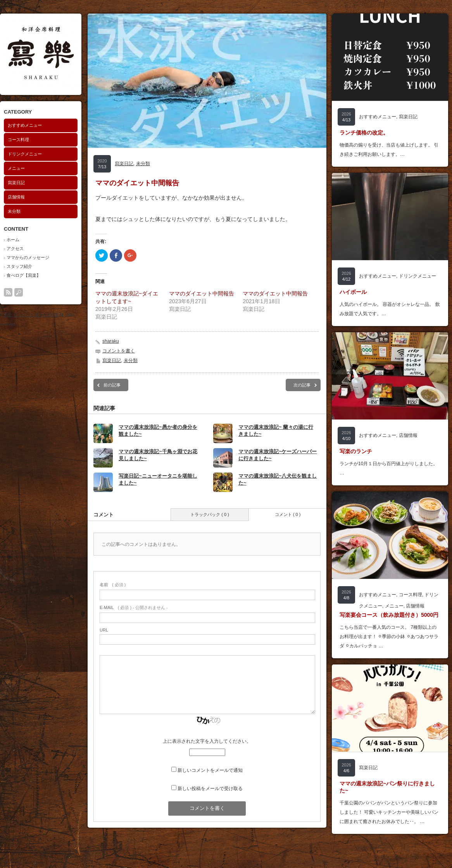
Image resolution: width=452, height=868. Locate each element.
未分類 (14, 211)
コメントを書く (119, 351)
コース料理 (18, 140)
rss (8, 292)
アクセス (15, 248)
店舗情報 (16, 197)
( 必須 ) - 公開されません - (134, 607)
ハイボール (353, 292)
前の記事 (112, 385)
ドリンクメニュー (25, 154)
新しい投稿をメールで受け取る (210, 789)
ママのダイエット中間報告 (202, 293)
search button (19, 292)
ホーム (13, 240)
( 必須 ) (113, 585)
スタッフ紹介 (19, 266)
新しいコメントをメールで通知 (210, 770)
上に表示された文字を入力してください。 (207, 741)
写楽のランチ (356, 451)
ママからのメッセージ (28, 257)
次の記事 (302, 385)
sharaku (111, 341)
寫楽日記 (16, 183)
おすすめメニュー (25, 125)
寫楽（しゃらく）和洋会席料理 (31, 315)
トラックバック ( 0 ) (210, 514)
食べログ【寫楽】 (24, 275)
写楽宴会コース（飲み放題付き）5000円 (389, 615)
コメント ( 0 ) (288, 514)
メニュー (16, 168)
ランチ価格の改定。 (364, 133)
